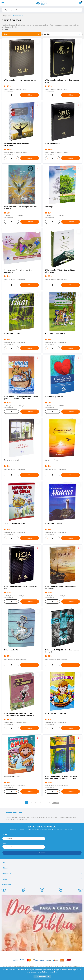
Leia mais (5, 30)
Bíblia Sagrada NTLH (53, 143)
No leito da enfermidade (13, 460)
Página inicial (7, 16)
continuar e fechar (42, 977)
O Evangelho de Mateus (54, 523)
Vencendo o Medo (52, 460)
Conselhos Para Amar (12, 777)
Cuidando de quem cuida (54, 397)
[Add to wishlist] (38, 42)
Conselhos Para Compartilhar (56, 713)
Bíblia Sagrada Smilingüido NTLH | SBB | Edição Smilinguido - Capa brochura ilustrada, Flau (21, 714)
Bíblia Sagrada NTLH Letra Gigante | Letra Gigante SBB (61, 588)
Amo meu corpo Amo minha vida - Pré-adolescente (18, 271)
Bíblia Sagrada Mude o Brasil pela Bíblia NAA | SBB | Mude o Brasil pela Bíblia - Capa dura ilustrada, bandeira (62, 778)
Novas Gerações (18, 16)
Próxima (56, 803)
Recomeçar (49, 207)
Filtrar (22, 34)
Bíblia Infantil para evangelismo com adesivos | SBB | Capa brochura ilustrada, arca (21, 398)
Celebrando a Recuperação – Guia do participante (18, 144)
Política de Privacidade (50, 972)
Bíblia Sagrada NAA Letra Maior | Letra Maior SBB (21, 588)
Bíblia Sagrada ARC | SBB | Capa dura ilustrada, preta (62, 81)
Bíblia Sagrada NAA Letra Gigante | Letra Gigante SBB (60, 271)
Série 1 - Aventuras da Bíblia (14, 523)
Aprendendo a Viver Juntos (55, 333)
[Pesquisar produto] (80, 10)
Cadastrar (42, 853)
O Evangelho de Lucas (12, 333)
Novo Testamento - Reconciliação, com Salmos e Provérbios (21, 208)
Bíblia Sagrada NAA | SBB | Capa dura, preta (20, 80)
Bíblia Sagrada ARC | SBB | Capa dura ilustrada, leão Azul (62, 651)
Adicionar (30, 95)
